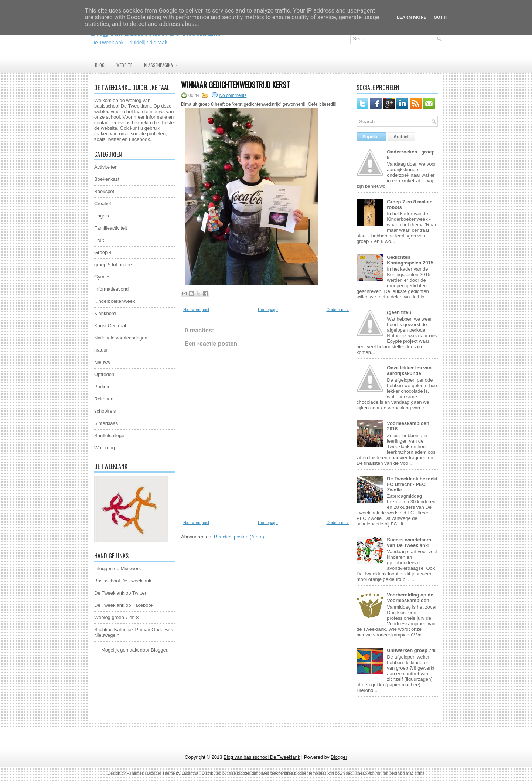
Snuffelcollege (109, 435)
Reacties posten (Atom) (239, 537)
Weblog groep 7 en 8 (116, 617)
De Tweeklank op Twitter (120, 593)
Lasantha (190, 773)
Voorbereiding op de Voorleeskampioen (410, 598)
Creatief (103, 204)
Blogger (159, 650)
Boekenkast (107, 179)
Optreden (104, 374)
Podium (102, 387)
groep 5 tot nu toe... (115, 265)
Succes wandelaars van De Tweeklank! (409, 542)
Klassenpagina (163, 62)
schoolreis (105, 411)
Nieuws (102, 362)
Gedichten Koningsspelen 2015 (410, 260)
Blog (100, 65)
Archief (401, 137)
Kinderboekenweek (115, 301)
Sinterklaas (106, 423)
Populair (371, 137)
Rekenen (104, 399)
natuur (101, 350)
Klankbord (105, 313)
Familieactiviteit (111, 228)
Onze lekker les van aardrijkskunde (409, 371)
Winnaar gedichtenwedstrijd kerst (236, 85)
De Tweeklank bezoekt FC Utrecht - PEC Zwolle (412, 484)
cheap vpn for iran (373, 773)
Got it (441, 17)
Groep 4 (103, 252)
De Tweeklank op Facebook (124, 605)
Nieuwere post (196, 310)
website (109, 128)
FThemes (135, 773)
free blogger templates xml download (319, 773)
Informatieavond (111, 289)
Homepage (268, 310)
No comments (233, 95)
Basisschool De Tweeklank (123, 581)
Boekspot (104, 191)
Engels (102, 216)
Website (124, 65)
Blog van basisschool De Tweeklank (262, 757)
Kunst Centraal (110, 326)
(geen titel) (399, 312)
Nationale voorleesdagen (121, 338)
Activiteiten (106, 167)
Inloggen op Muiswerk (117, 569)
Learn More (412, 17)
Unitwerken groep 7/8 (411, 650)
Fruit (99, 240)
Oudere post (337, 310)
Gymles (102, 277)
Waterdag (105, 448)
